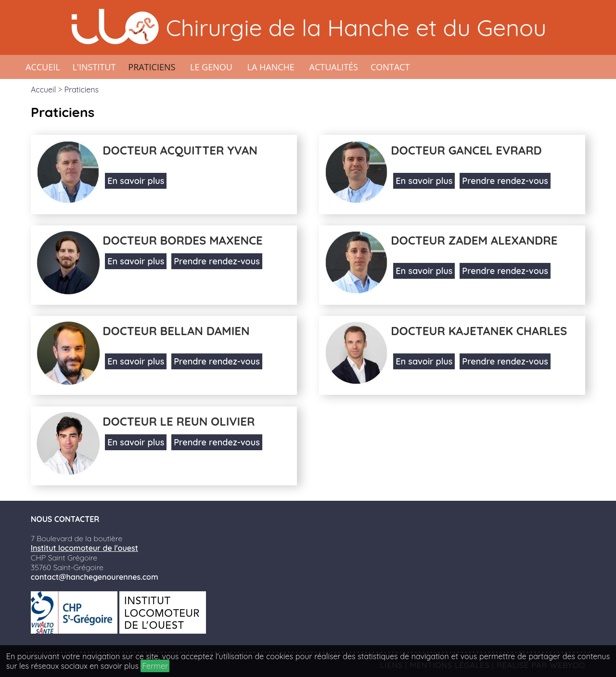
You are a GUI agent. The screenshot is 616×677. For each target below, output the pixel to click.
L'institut (94, 67)
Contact (390, 67)
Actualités (334, 67)
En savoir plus (136, 181)
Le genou (211, 67)
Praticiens (152, 67)
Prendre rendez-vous (505, 181)
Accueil (43, 67)
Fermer (155, 666)
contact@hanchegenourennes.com (95, 577)
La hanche (271, 67)
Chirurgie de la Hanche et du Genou (356, 27)
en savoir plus (114, 666)
